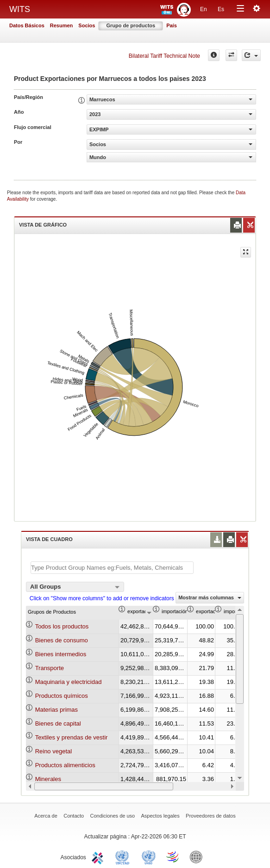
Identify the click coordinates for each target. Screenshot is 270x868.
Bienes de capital (58, 723)
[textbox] (112, 568)
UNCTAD (124, 856)
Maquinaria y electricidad (69, 682)
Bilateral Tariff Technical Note (164, 56)
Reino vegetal (54, 751)
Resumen (62, 25)
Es (221, 9)
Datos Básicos (27, 25)
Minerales (48, 779)
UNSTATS (149, 856)
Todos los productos (62, 626)
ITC (99, 856)
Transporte (50, 668)
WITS (20, 9)
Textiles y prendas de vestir (72, 737)
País (172, 25)
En (204, 9)
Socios (87, 25)
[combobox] (75, 587)
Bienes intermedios (61, 654)
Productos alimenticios (65, 765)
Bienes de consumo (62, 640)
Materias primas (57, 710)
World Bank (198, 856)
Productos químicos (62, 696)
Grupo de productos (131, 25)
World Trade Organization (173, 856)
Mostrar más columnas (210, 597)
